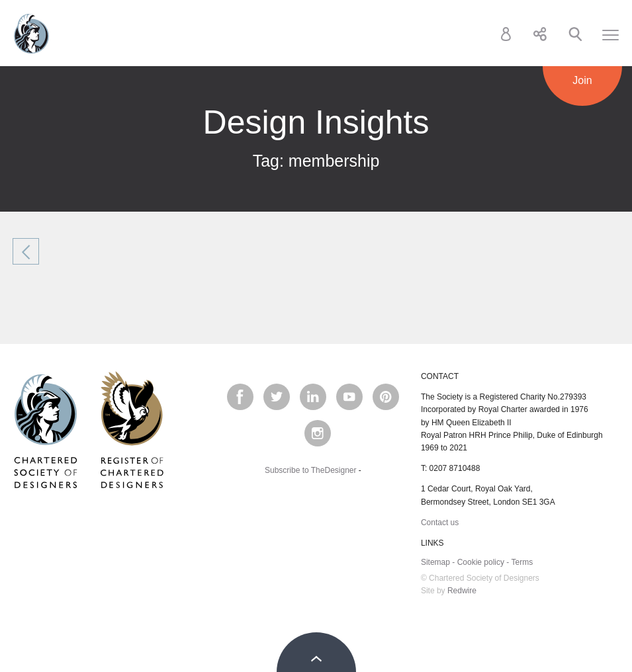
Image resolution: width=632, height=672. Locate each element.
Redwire (462, 591)
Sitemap (435, 562)
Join (582, 80)
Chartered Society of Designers (31, 34)
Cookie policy (481, 562)
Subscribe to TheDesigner (311, 470)
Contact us (440, 523)
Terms (522, 562)
